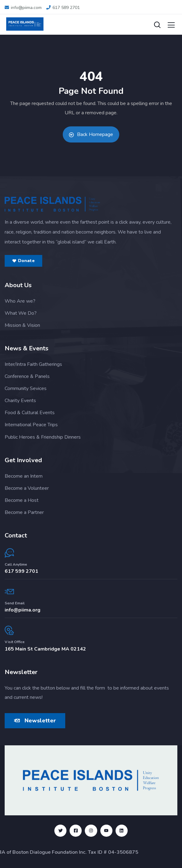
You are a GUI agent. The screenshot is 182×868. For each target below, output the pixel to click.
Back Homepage (91, 134)
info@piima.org (23, 610)
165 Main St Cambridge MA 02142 (45, 649)
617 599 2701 (21, 571)
